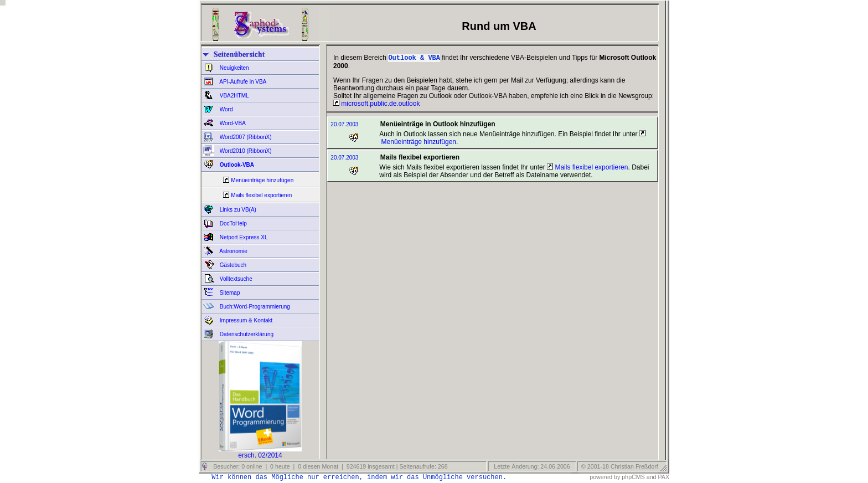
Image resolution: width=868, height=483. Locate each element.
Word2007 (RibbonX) (245, 137)
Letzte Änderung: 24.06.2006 (531, 466)
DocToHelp (232, 223)
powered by (605, 477)
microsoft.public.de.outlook (376, 105)
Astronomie (233, 251)
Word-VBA (232, 123)
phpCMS (633, 477)
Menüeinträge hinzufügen (262, 180)
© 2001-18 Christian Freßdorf (620, 466)
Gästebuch (232, 265)
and (652, 477)
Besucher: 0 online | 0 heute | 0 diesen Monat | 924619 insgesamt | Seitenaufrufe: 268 (329, 466)
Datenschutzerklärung (246, 334)
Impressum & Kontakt (245, 320)
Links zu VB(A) (237, 210)
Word (226, 109)
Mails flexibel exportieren (261, 195)
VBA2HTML (234, 96)
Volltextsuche (235, 279)
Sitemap (229, 293)
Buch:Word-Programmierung (254, 307)
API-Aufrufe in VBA (242, 82)
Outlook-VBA (236, 165)
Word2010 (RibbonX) (245, 151)
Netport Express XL (243, 237)
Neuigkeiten (234, 68)
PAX (663, 477)
